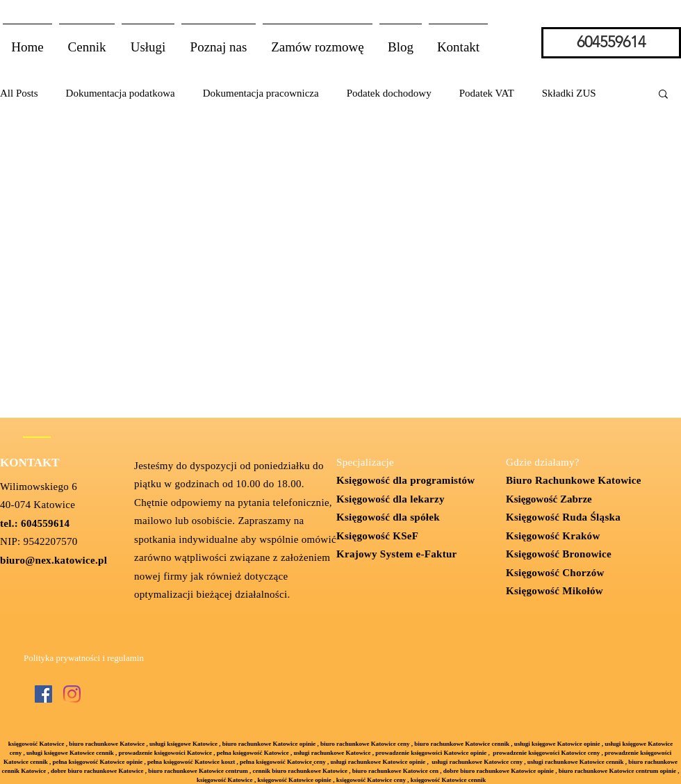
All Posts (19, 93)
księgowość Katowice (36, 744)
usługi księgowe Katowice (183, 744)
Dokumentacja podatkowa (121, 93)
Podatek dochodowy (389, 93)
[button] (148, 41)
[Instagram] (72, 694)
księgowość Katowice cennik (449, 780)
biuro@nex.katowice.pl (54, 560)
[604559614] (611, 43)
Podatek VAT (487, 93)
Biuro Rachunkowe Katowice (574, 480)
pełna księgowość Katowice (276, 762)
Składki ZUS (569, 93)
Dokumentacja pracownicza (261, 93)
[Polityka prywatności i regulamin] (84, 659)
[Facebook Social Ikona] (43, 694)
